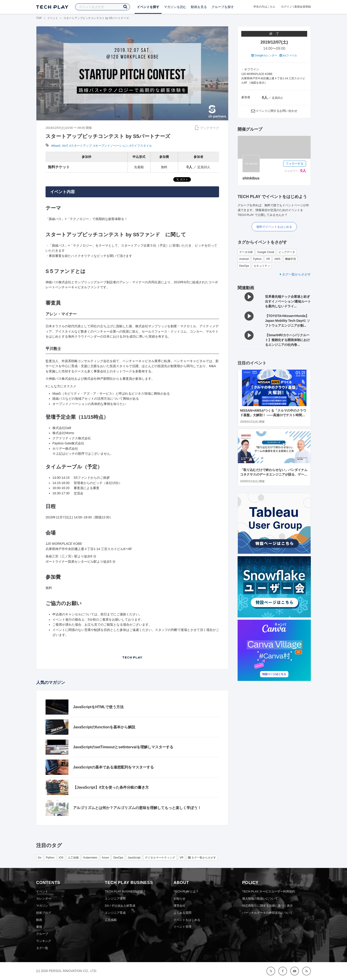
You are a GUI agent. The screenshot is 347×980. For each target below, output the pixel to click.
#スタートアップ (81, 146)
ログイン (287, 7)
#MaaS (56, 146)
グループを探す (223, 7)
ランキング (44, 941)
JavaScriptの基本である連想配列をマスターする (113, 767)
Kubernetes (90, 858)
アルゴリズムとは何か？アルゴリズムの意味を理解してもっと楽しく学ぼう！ (137, 808)
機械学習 (290, 259)
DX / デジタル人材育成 (120, 906)
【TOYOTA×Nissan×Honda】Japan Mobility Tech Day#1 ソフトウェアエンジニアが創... (287, 321)
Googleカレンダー (264, 55)
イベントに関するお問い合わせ (277, 111)
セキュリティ (262, 266)
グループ (42, 934)
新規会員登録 (303, 7)
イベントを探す (148, 7)
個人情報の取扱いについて (260, 899)
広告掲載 (111, 920)
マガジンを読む (175, 7)
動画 (39, 920)
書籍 (39, 927)
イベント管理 (182, 927)
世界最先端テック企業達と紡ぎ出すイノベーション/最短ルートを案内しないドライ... (288, 301)
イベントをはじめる (187, 920)
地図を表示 (258, 83)
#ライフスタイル (141, 146)
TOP (39, 18)
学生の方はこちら (264, 7)
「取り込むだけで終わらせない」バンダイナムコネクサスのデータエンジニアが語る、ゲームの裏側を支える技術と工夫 (274, 474)
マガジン (42, 906)
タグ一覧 (42, 948)
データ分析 (246, 252)
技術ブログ (44, 913)
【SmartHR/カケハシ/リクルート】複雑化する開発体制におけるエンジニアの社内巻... (287, 340)
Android (244, 259)
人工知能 (73, 858)
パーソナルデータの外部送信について (267, 913)
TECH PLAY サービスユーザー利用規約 (269, 891)
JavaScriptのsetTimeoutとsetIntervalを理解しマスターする (123, 747)
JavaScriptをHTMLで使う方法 (98, 707)
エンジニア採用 (115, 899)
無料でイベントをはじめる (274, 227)
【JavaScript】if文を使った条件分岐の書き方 (111, 787)
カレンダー (44, 899)
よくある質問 (182, 913)
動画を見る (199, 7)
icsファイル (288, 55)
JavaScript (134, 858)
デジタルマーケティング (160, 858)
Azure (105, 858)
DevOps (244, 266)
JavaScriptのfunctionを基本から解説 (104, 727)
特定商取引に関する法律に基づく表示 (267, 906)
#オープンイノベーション (111, 146)
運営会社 (179, 906)
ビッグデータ (287, 252)
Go (40, 858)
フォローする (295, 164)
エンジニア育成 (115, 913)
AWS (277, 259)
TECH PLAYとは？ (186, 891)
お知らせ (179, 899)
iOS (61, 858)
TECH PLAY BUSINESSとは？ (125, 891)
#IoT (65, 146)
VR (268, 259)
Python (257, 259)
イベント (53, 18)
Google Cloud (266, 252)
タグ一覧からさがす (295, 274)
